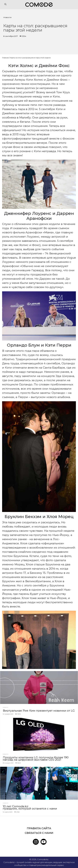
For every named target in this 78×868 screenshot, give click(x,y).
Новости (7, 17)
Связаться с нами (39, 833)
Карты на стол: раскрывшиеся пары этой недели (30, 58)
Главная (5, 58)
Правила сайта (39, 828)
